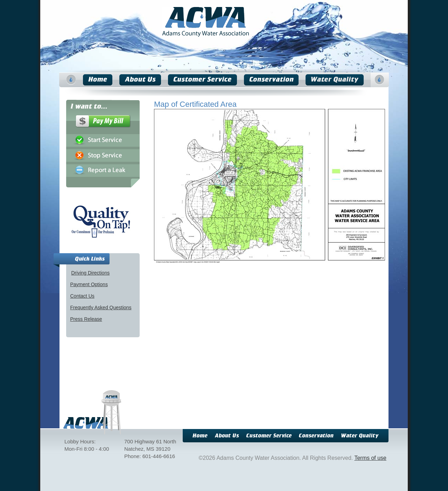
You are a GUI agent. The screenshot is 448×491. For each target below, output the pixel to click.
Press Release (86, 319)
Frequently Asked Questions (101, 307)
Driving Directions (91, 273)
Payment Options (89, 284)
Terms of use (370, 458)
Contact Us (82, 296)
